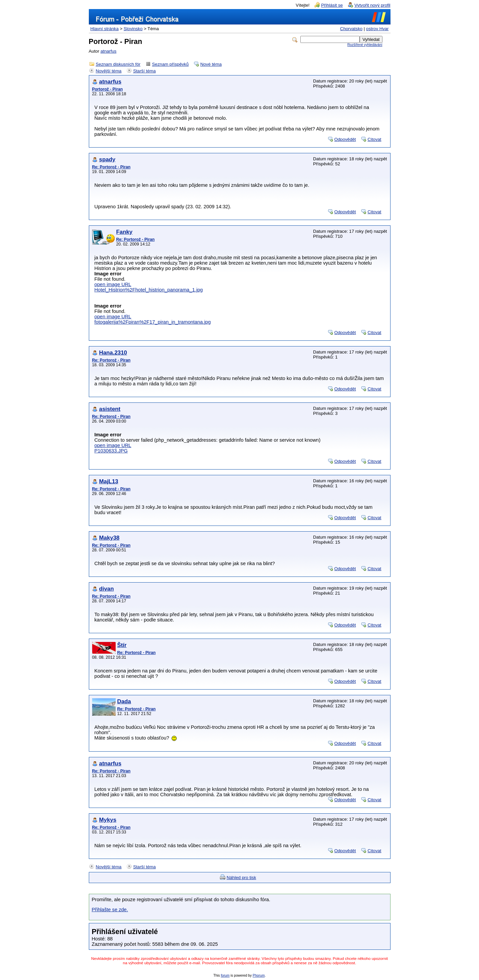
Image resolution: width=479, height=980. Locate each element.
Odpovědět (345, 139)
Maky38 (109, 538)
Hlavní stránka (105, 29)
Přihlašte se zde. (110, 910)
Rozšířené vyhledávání (365, 45)
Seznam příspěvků (170, 64)
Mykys (108, 820)
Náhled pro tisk (241, 878)
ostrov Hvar (377, 29)
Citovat (374, 139)
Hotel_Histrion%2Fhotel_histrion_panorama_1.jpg (149, 290)
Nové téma (211, 64)
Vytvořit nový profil (372, 5)
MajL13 (109, 481)
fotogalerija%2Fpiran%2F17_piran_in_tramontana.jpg (153, 322)
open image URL (113, 284)
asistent (110, 409)
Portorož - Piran (108, 89)
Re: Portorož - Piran (111, 167)
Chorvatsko (351, 29)
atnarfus (109, 51)
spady (107, 159)
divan (107, 589)
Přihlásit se (332, 5)
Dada (124, 701)
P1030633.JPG (111, 451)
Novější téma (109, 71)
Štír (122, 645)
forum (225, 975)
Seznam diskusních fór (118, 64)
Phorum (259, 975)
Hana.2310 (113, 353)
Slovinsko (133, 29)
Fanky (125, 232)
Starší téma (144, 71)
